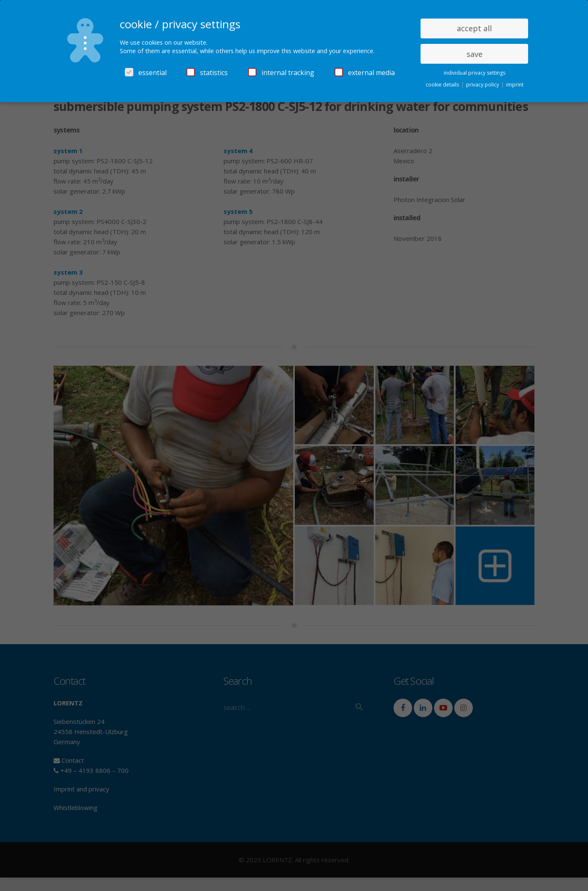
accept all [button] (474, 28)
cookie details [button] (443, 85)
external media (365, 73)
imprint (515, 85)
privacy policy (483, 85)
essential (146, 73)
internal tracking (281, 73)
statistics (207, 73)
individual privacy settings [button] (475, 73)
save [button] (475, 54)
